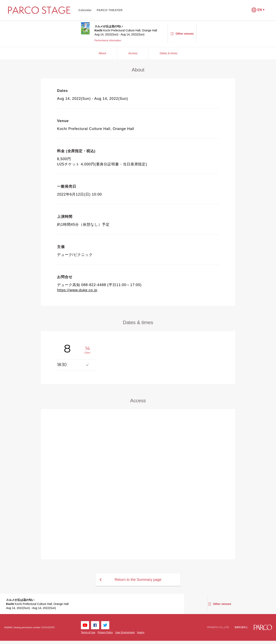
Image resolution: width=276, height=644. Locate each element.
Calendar (85, 10)
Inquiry (141, 632)
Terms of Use (88, 632)
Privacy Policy (105, 632)
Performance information (108, 40)
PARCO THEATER (110, 10)
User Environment (125, 632)
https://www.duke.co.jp (77, 290)
